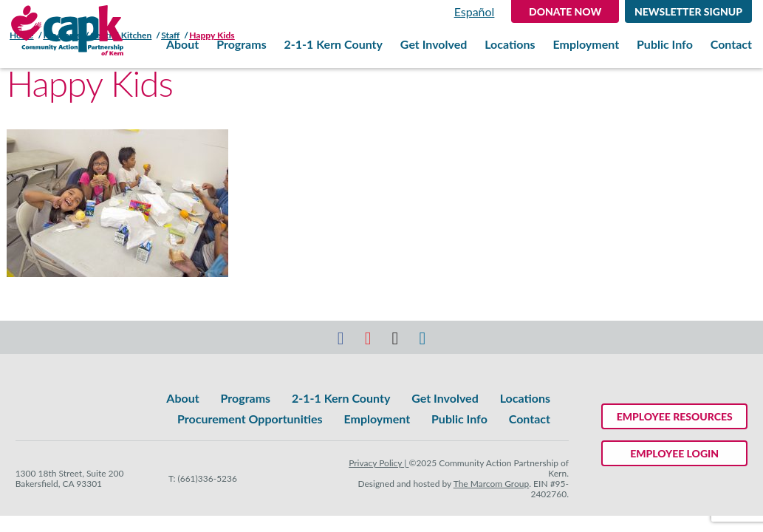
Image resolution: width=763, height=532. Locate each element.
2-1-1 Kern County (333, 44)
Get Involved (434, 44)
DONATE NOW (565, 11)
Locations (510, 44)
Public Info (665, 44)
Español (475, 11)
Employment (586, 44)
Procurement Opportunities (250, 419)
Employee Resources (675, 416)
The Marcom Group (492, 484)
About (182, 44)
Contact (731, 44)
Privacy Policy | (379, 463)
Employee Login (674, 453)
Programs (242, 44)
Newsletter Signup (688, 11)
